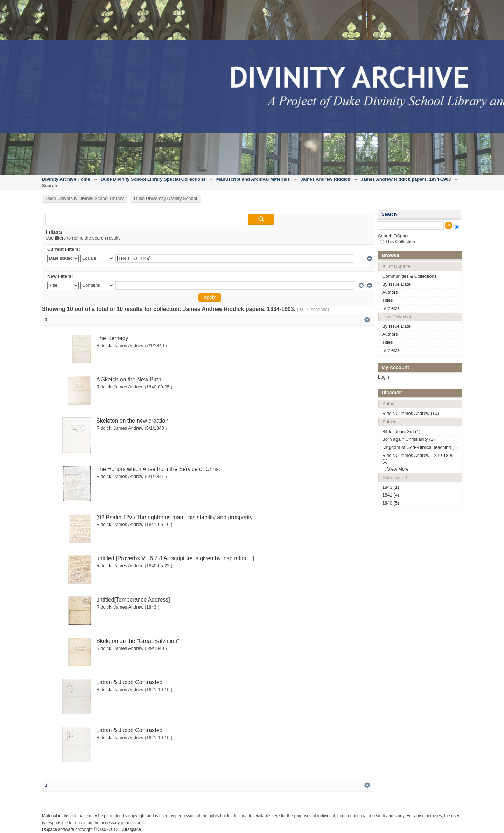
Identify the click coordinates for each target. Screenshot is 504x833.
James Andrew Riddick (325, 179)
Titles (388, 300)
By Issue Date (396, 284)
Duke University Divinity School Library (85, 198)
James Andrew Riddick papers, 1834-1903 (406, 179)
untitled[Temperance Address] (133, 600)
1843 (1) (391, 487)
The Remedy (112, 338)
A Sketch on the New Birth (129, 379)
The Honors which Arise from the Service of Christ (158, 469)
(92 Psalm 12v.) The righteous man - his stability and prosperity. (175, 517)
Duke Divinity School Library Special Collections (153, 179)
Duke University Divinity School (166, 198)
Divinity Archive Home (66, 179)
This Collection (397, 241)
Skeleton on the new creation (132, 421)
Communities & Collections (409, 276)
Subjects (391, 308)
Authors (390, 292)
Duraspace (131, 829)
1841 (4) (391, 495)
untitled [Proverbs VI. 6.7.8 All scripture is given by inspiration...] (175, 558)
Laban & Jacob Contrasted (129, 682)
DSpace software (58, 829)
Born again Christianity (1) (408, 439)
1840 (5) (391, 503)
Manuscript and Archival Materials (253, 179)
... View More (395, 469)
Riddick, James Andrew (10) (411, 413)
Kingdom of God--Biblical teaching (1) (420, 447)
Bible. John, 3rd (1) (401, 432)
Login (456, 9)
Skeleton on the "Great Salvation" (138, 641)
